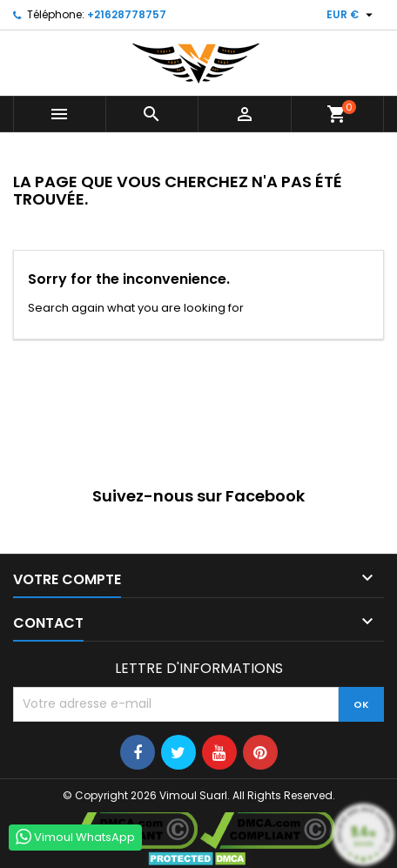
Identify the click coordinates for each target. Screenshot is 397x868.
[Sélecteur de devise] (352, 15)
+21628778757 (127, 14)
